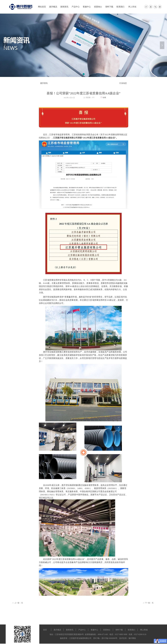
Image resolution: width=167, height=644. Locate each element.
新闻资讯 (64, 7)
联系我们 (120, 7)
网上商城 (132, 7)
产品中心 (76, 7)
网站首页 (42, 7)
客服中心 (87, 7)
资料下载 (109, 7)
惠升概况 (53, 7)
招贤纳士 (98, 7)
